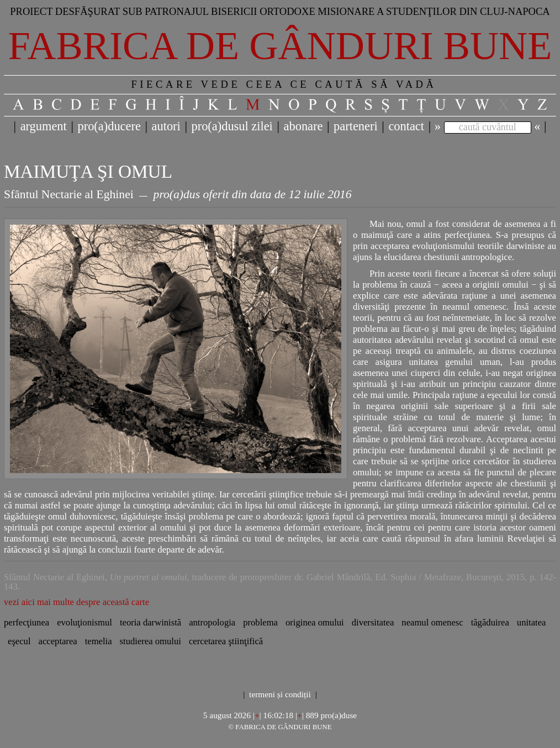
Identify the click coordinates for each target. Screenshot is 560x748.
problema (260, 622)
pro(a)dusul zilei (232, 126)
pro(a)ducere (109, 126)
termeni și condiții (280, 694)
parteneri (356, 126)
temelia (99, 641)
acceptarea (58, 641)
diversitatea (373, 622)
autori (166, 126)
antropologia (212, 622)
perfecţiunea (27, 622)
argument (44, 126)
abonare (303, 126)
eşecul (19, 641)
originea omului (315, 622)
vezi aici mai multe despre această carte (76, 602)
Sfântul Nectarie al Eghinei (69, 194)
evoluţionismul (84, 622)
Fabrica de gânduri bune (280, 46)
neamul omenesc (432, 622)
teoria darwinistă (150, 622)
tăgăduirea (490, 622)
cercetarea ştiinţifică (226, 641)
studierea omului (150, 641)
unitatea (532, 622)
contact (406, 126)
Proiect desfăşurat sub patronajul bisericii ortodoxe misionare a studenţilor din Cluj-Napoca (280, 11)
